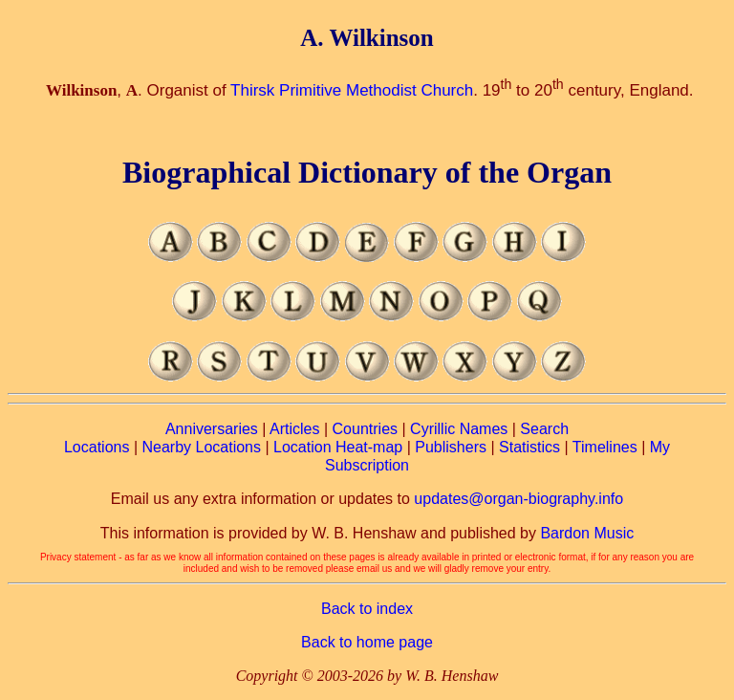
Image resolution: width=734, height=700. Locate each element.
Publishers (451, 447)
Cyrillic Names (459, 429)
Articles (294, 429)
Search (544, 429)
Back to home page (367, 642)
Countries (365, 429)
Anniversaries (212, 429)
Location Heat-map (338, 447)
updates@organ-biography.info (518, 499)
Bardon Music (587, 533)
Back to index (367, 609)
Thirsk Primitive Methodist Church (352, 90)
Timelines (605, 447)
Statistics (529, 447)
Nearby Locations (201, 447)
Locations (97, 447)
